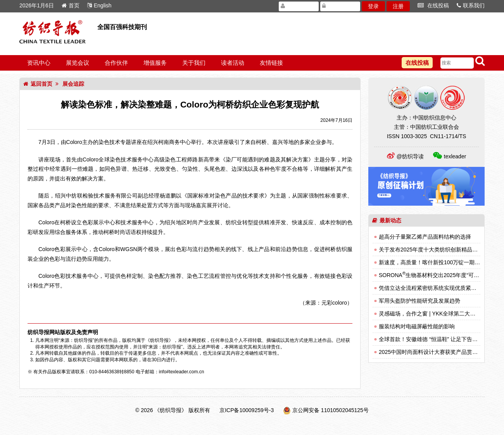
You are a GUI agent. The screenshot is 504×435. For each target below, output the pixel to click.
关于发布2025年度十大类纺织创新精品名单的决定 (439, 250)
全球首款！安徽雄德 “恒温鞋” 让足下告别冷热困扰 (439, 339)
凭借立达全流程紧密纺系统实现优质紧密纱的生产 (438, 288)
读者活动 (233, 63)
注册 (398, 6)
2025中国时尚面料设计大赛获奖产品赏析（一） (436, 352)
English (99, 5)
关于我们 (194, 63)
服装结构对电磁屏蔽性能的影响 (417, 326)
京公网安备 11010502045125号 (331, 410)
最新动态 (387, 220)
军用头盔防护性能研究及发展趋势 (419, 301)
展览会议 (78, 63)
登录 (373, 6)
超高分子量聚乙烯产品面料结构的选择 (425, 237)
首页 (71, 5)
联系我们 (471, 5)
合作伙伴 (116, 63)
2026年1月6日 (37, 5)
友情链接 (271, 63)
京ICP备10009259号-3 (247, 410)
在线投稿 (433, 5)
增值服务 (155, 63)
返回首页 (38, 84)
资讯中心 (39, 63)
